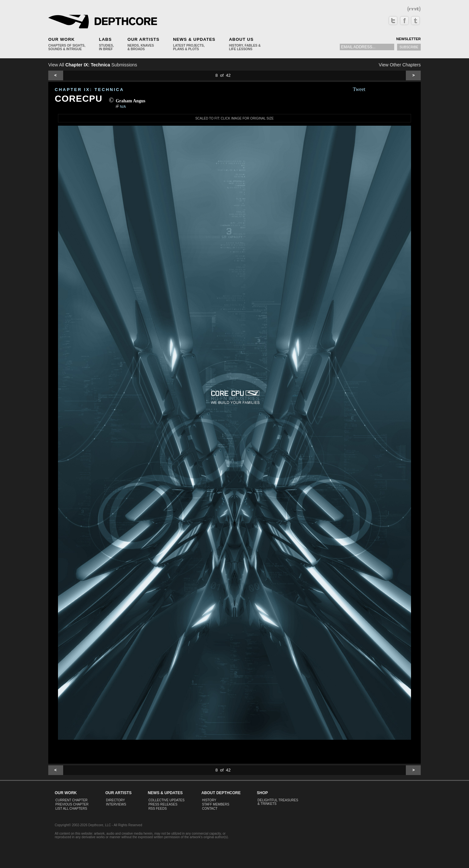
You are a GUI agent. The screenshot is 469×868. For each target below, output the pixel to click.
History (209, 800)
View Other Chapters (400, 65)
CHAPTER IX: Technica (89, 90)
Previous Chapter (72, 804)
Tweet (359, 89)
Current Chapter (71, 800)
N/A (123, 107)
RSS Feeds (158, 809)
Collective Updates (166, 800)
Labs (105, 39)
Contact (210, 809)
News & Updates (194, 39)
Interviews (116, 804)
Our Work (62, 39)
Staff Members (216, 804)
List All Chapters (71, 809)
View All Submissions (93, 65)
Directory (115, 800)
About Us (241, 39)
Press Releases (163, 804)
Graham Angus (130, 101)
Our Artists (144, 39)
